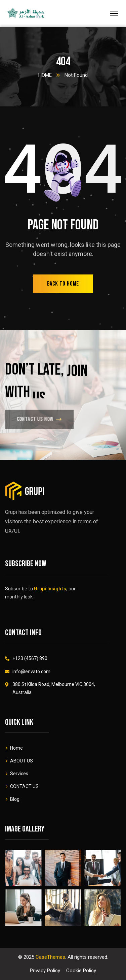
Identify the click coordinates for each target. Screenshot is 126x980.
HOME (45, 75)
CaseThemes (50, 957)
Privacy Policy (45, 971)
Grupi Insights (50, 588)
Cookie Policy (81, 971)
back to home (63, 284)
